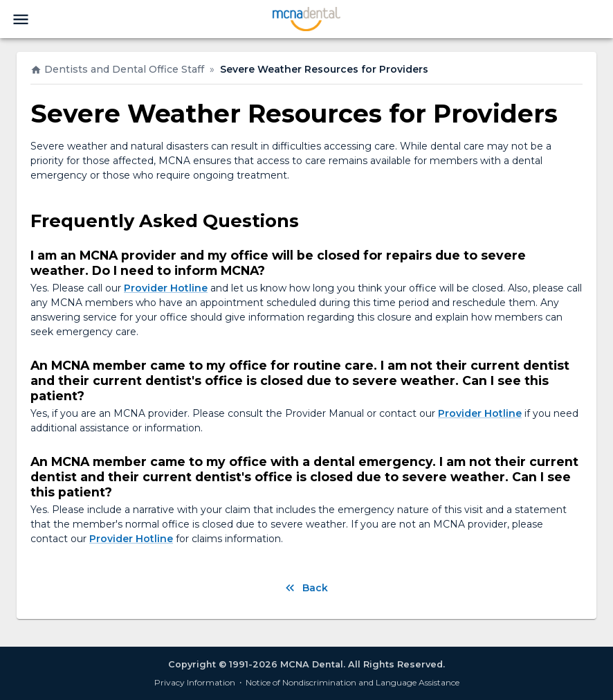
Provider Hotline (166, 288)
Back (307, 587)
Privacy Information (195, 682)
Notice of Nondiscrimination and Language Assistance (353, 682)
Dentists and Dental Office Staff (117, 69)
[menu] (21, 19)
